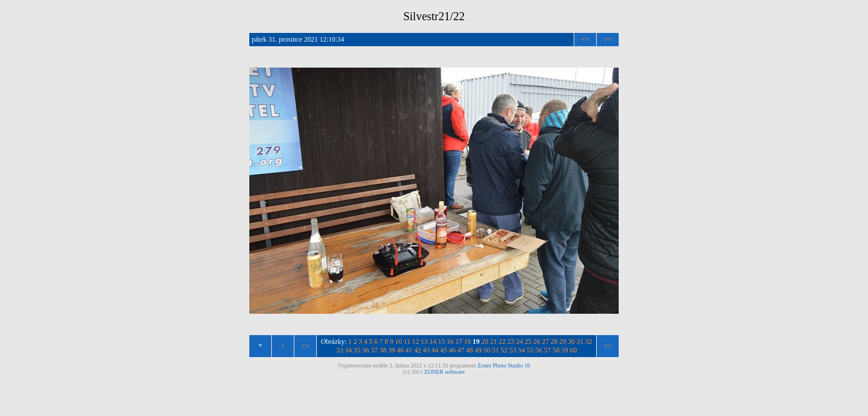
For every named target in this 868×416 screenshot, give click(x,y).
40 (401, 350)
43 (426, 350)
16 (450, 341)
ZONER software (444, 372)
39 (392, 350)
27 (545, 341)
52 (504, 350)
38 (383, 350)
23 (511, 341)
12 (416, 341)
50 (487, 350)
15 (442, 341)
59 (565, 350)
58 (556, 350)
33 (340, 350)
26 (537, 341)
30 (571, 341)
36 (366, 350)
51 (496, 350)
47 (461, 350)
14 (433, 341)
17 (459, 341)
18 (467, 341)
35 (357, 350)
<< (585, 39)
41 (409, 350)
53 (513, 350)
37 (375, 350)
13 (424, 341)
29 (563, 341)
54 (522, 350)
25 (528, 341)
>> (608, 39)
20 (485, 341)
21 (493, 341)
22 (502, 341)
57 (548, 350)
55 (530, 350)
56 (539, 350)
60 (574, 350)
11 (407, 341)
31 (580, 341)
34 (349, 350)
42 (418, 350)
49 (478, 350)
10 (399, 341)
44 (435, 350)
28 (554, 341)
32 (589, 341)
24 (519, 341)
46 (452, 350)
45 (444, 350)
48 (470, 350)
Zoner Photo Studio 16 (504, 365)
